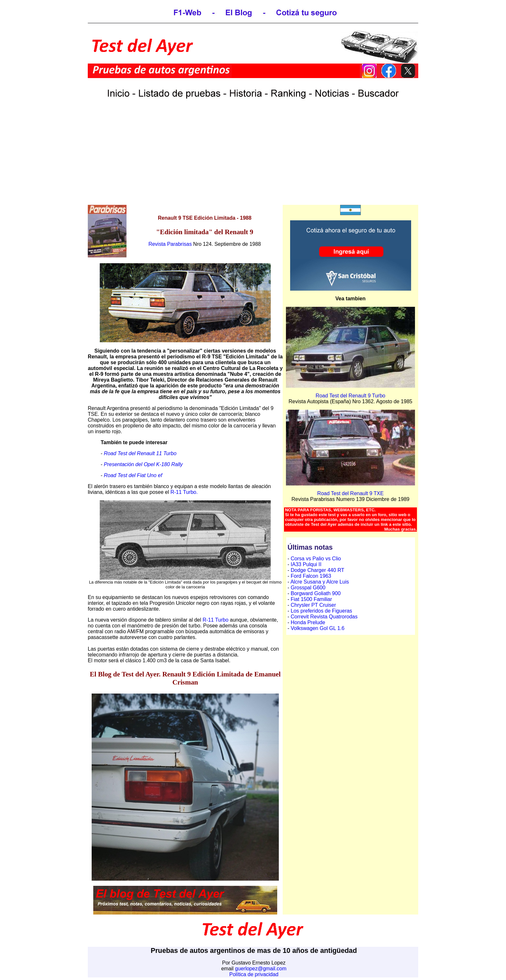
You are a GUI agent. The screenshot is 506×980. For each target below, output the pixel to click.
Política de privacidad (254, 974)
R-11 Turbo (216, 620)
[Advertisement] (253, 159)
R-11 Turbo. (184, 492)
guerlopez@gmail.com (261, 969)
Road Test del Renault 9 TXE (350, 493)
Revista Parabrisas (170, 244)
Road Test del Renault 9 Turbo (350, 396)
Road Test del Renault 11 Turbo (140, 453)
